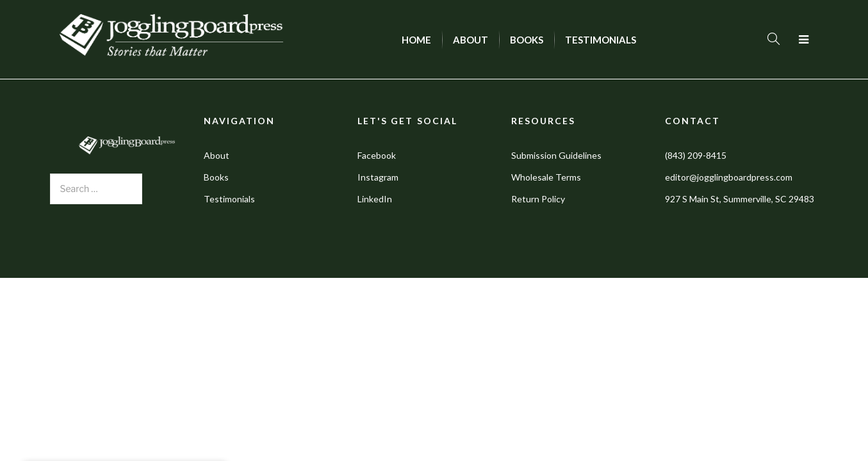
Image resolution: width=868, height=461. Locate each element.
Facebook (377, 155)
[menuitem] (416, 40)
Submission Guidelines (556, 155)
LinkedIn (375, 199)
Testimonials (229, 199)
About (217, 155)
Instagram (378, 177)
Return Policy (538, 199)
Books (216, 177)
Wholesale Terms (546, 177)
